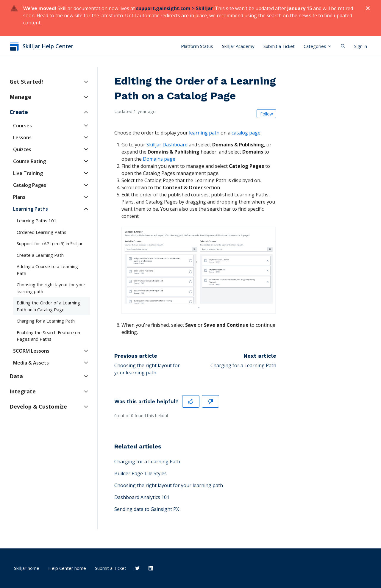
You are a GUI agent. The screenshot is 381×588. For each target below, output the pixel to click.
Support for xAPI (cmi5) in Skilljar (50, 243)
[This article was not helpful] (210, 401)
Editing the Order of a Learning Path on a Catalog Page (48, 306)
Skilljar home (27, 568)
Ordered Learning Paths (42, 232)
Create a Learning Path (40, 255)
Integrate (23, 391)
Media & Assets (31, 363)
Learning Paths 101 (37, 220)
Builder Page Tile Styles (140, 473)
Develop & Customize (38, 406)
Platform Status (197, 46)
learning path (204, 133)
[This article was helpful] (191, 401)
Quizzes (22, 149)
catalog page (246, 133)
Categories (318, 46)
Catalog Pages (30, 185)
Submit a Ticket (279, 46)
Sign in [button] (361, 46)
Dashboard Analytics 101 (142, 497)
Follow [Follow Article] (267, 114)
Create (19, 112)
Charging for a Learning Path (243, 365)
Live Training (28, 173)
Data (16, 376)
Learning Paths (31, 209)
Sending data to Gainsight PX (147, 509)
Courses (22, 126)
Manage (20, 97)
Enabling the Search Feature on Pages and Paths (48, 336)
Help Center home (67, 568)
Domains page (159, 159)
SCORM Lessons (31, 351)
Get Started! (26, 82)
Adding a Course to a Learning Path (47, 270)
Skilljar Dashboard (167, 145)
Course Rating (29, 161)
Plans (19, 197)
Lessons (22, 137)
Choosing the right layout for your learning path (169, 485)
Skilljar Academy (238, 46)
